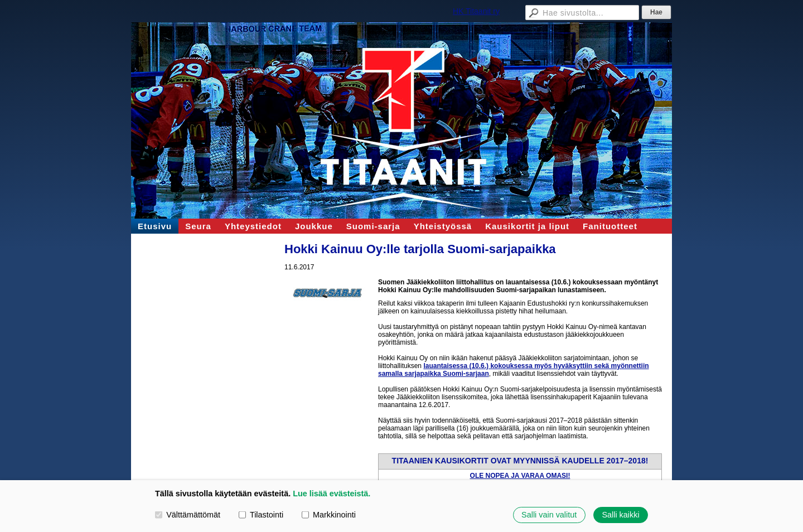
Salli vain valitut (549, 515)
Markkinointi (329, 515)
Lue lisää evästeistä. (332, 494)
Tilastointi (261, 515)
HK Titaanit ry (476, 11)
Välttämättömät (188, 515)
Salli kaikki (620, 515)
